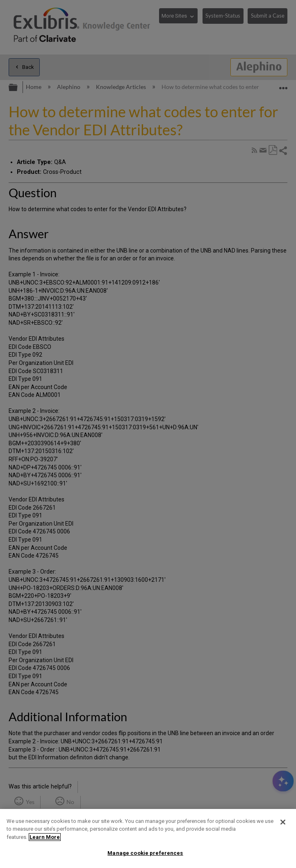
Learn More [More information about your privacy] (45, 837)
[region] (148, 838)
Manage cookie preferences (145, 853)
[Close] (283, 822)
